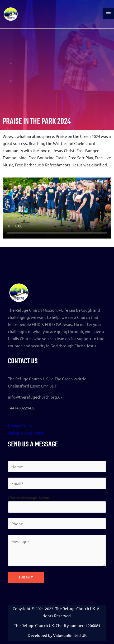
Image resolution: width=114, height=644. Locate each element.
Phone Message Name (29, 498)
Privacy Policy (20, 426)
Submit (26, 577)
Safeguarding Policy (26, 433)
